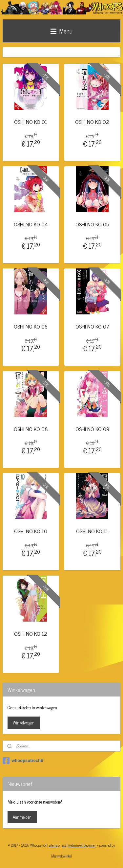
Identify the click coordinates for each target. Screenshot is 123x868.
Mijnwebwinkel (61, 856)
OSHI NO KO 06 (31, 327)
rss (64, 845)
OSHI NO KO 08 (31, 429)
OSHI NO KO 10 (31, 531)
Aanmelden (22, 817)
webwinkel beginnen (82, 845)
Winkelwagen (24, 723)
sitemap (54, 845)
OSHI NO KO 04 (31, 224)
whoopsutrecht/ (23, 761)
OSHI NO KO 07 (92, 327)
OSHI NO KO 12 (31, 634)
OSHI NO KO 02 (92, 122)
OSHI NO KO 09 (92, 429)
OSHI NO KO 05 (92, 224)
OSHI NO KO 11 (92, 531)
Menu (61, 31)
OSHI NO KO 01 (31, 122)
